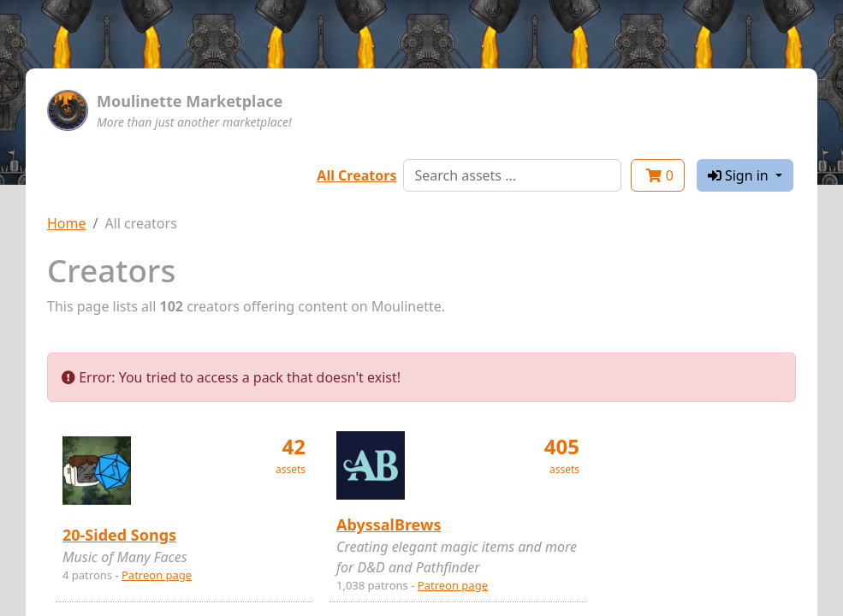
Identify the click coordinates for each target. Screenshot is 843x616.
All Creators (356, 175)
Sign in (740, 175)
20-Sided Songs (119, 535)
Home (67, 223)
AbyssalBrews (389, 524)
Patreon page (157, 575)
